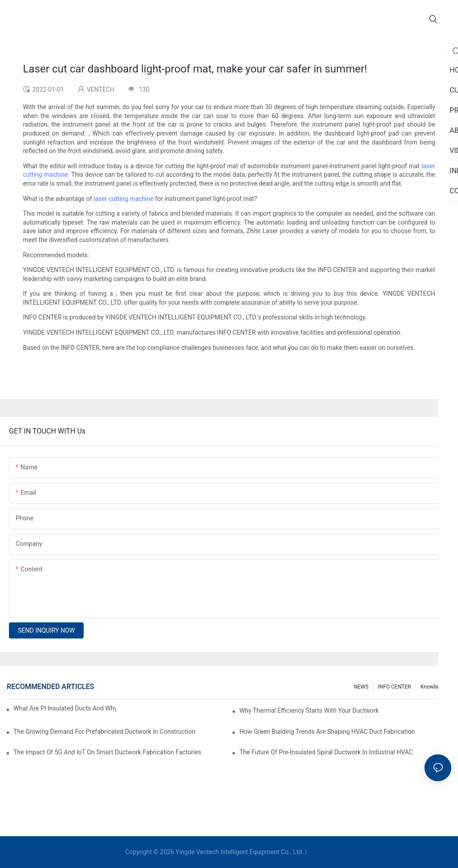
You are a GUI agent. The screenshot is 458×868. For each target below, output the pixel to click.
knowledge (434, 687)
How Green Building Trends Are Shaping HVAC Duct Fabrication (327, 732)
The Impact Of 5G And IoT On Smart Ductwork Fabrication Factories (107, 752)
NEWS (361, 687)
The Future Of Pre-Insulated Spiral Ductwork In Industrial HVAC (326, 752)
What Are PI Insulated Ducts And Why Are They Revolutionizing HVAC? (65, 708)
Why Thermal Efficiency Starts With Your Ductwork (309, 711)
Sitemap (320, 852)
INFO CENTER (394, 687)
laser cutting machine (123, 199)
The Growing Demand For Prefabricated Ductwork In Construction (104, 732)
